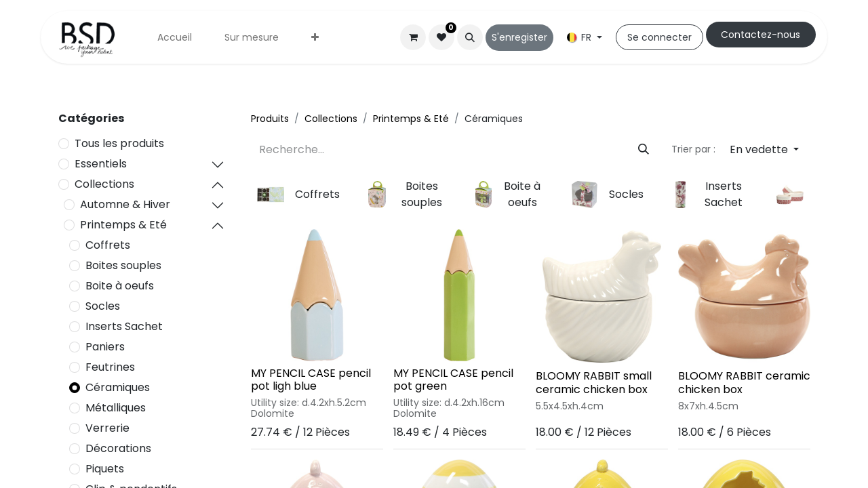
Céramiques (118, 387)
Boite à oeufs (120, 286)
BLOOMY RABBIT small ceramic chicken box (594, 382)
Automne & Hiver (125, 204)
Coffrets (108, 245)
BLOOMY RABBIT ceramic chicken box (744, 382)
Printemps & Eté (123, 225)
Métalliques (116, 408)
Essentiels (101, 164)
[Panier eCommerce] (413, 37)
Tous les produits (119, 143)
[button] (470, 37)
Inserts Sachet (124, 326)
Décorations (118, 448)
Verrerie (107, 428)
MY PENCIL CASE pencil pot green (453, 380)
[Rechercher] (644, 150)
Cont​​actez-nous (761, 35)
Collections (104, 184)
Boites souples (123, 265)
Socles (103, 306)
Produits (270, 119)
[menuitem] (175, 38)
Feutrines (110, 367)
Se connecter (659, 37)
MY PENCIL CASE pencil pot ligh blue (311, 380)
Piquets (105, 469)
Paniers (105, 347)
